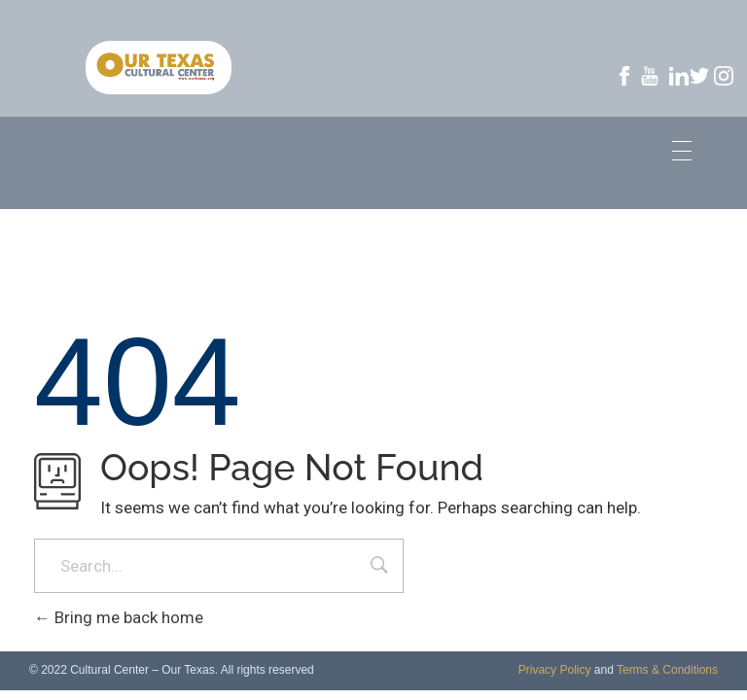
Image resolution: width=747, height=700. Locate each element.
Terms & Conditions (667, 670)
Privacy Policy (555, 670)
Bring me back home (119, 617)
